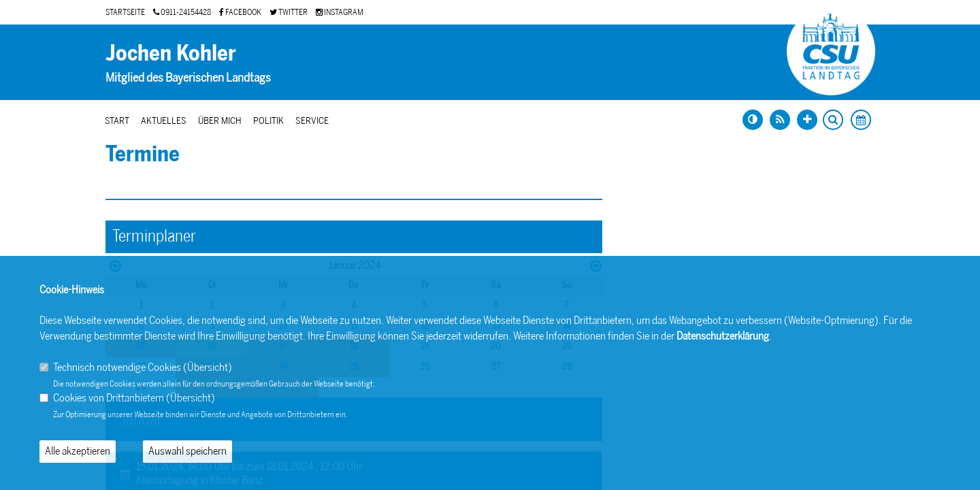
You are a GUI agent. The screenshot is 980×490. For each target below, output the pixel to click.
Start (117, 121)
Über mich (220, 121)
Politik (268, 121)
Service (312, 121)
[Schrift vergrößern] (807, 120)
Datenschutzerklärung (723, 336)
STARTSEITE (125, 12)
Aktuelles (164, 121)
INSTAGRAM (340, 12)
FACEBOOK (240, 12)
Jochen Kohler (171, 53)
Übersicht (208, 367)
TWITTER (289, 12)
